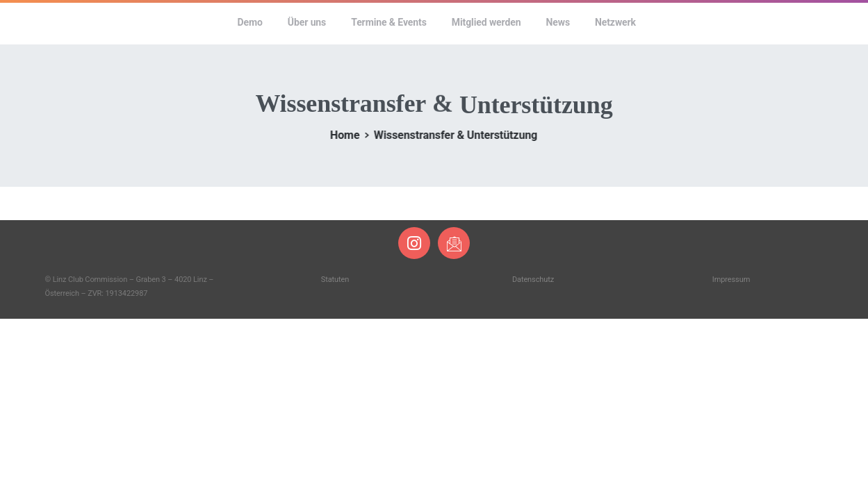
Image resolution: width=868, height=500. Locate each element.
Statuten (335, 280)
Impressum (731, 280)
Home (341, 135)
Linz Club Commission (130, 22)
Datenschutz (533, 280)
